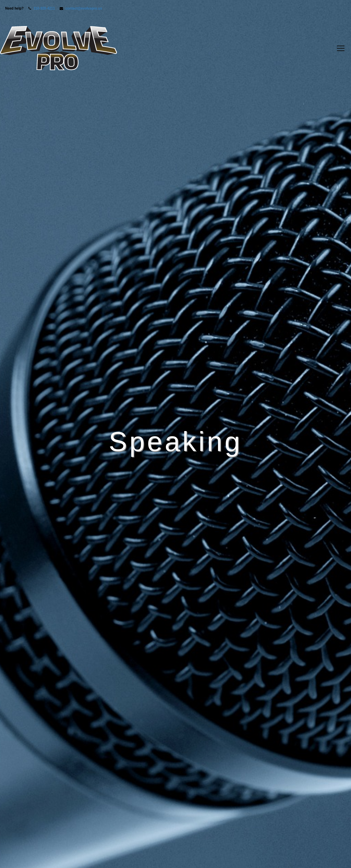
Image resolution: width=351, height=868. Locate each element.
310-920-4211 (44, 8)
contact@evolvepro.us (84, 8)
